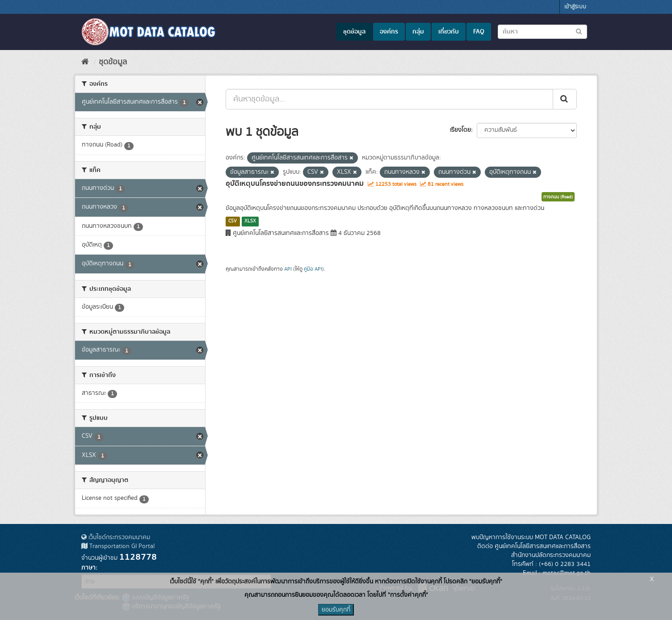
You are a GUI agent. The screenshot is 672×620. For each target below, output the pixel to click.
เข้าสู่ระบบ (575, 7)
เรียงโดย (460, 130)
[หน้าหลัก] (85, 62)
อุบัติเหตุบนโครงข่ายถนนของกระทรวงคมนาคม (295, 184)
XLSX (250, 221)
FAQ (479, 32)
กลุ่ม (418, 32)
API (288, 269)
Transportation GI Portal (118, 546)
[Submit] (565, 99)
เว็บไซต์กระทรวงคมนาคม (116, 537)
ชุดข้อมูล (354, 32)
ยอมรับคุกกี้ (336, 610)
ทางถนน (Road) (558, 197)
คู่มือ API (313, 269)
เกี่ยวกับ (449, 32)
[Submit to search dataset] (579, 31)
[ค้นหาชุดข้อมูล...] (389, 99)
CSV (233, 221)
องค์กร (389, 32)
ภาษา (88, 568)
